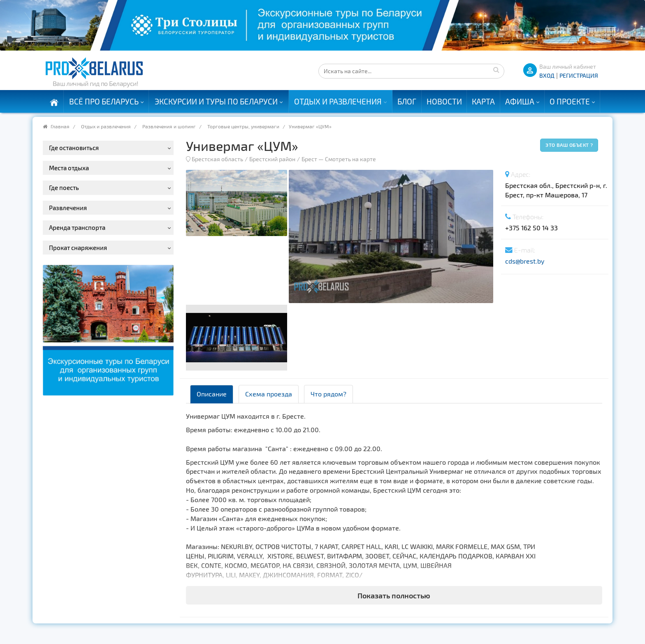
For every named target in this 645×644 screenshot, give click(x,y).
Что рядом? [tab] (328, 394)
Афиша (520, 101)
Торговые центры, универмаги (243, 126)
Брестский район (272, 159)
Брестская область (217, 159)
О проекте (570, 101)
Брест (309, 159)
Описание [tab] (212, 394)
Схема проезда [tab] (269, 394)
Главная (60, 126)
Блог (407, 101)
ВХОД (547, 75)
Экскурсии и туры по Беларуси (216, 101)
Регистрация (579, 75)
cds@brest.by (525, 261)
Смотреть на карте (350, 159)
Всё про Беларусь (104, 101)
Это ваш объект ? (569, 145)
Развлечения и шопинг (169, 126)
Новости (444, 101)
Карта (483, 101)
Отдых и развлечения (338, 101)
